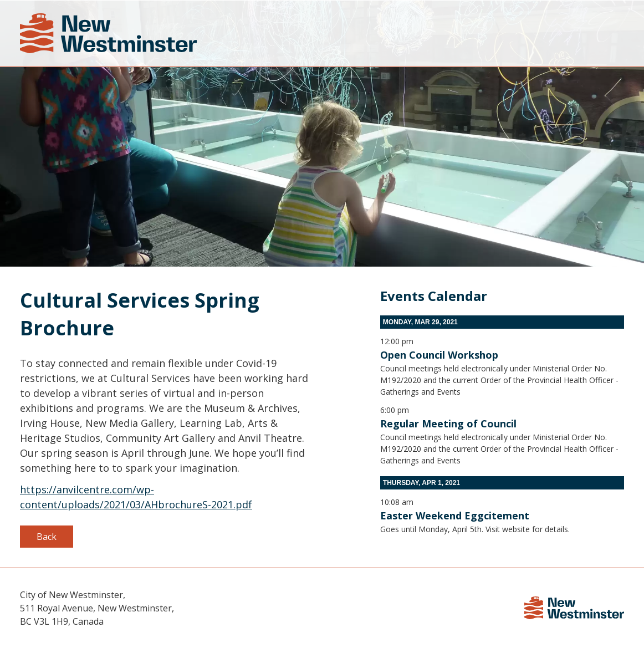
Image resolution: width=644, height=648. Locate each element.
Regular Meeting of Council (448, 424)
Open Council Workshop (439, 355)
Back (47, 537)
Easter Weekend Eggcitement (455, 516)
